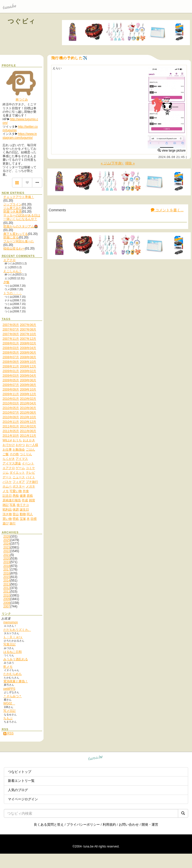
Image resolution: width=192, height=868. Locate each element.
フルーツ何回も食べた (19, 241)
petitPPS (9, 689)
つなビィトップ (20, 772)
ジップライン (13, 204)
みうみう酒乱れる (16, 659)
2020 (7, 558)
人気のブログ (18, 790)
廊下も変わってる (16, 234)
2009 (7, 599)
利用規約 (109, 825)
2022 (7, 551)
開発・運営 (150, 825)
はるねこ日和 (13, 652)
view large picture (172, 151)
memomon (11, 622)
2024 (7, 544)
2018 (7, 566)
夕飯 (6, 282)
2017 (7, 570)
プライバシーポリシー (83, 825)
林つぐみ (22, 99)
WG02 (9, 703)
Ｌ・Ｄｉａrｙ (13, 637)
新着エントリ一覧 (21, 781)
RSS (8, 733)
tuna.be (96, 759)
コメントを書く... (167, 210)
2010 (7, 595)
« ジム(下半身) (112, 163)
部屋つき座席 (13, 212)
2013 (7, 584)
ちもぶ (8, 718)
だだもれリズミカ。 (17, 630)
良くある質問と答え (49, 825)
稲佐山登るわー (14, 248)
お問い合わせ (129, 825)
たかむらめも (13, 674)
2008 (7, 603)
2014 (7, 581)
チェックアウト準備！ (19, 197)
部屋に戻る (11, 237)
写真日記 (9, 644)
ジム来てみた (13, 208)
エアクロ (9, 260)
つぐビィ (22, 21)
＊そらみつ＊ (13, 696)
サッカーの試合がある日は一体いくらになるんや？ (22, 217)
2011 (7, 592)
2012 (7, 588)
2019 (7, 562)
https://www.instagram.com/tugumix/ (20, 136)
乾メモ (8, 667)
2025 (7, 540)
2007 (7, 606)
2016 (7, 573)
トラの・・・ (13, 293)
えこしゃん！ (13, 271)
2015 (7, 577)
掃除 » (130, 163)
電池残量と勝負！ (16, 681)
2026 (7, 536)
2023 (7, 547)
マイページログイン (23, 799)
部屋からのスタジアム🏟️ (21, 226)
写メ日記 (9, 711)
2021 (7, 555)
